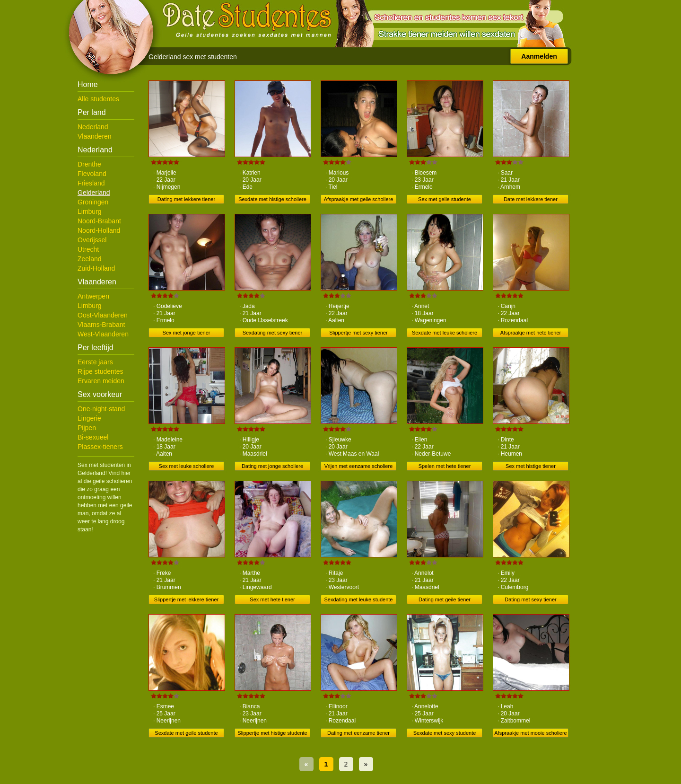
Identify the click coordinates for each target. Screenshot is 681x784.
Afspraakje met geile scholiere (359, 199)
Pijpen (87, 428)
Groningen (93, 202)
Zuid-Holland (96, 268)
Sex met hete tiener (272, 599)
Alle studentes (98, 99)
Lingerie (89, 418)
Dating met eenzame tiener (358, 733)
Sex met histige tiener (531, 466)
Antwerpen (93, 296)
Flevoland (92, 174)
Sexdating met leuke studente (359, 599)
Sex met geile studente (445, 199)
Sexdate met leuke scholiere (445, 333)
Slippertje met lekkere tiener (186, 599)
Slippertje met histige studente (272, 733)
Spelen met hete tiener (445, 466)
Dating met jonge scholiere (272, 466)
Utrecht (88, 249)
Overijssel (92, 240)
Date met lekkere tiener (531, 199)
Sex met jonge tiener (187, 333)
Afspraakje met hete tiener (531, 333)
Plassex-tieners (100, 447)
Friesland (91, 183)
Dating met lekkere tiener (186, 199)
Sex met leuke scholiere (187, 466)
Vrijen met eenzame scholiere (359, 466)
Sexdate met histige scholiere (272, 199)
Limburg (90, 211)
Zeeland (90, 259)
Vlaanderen (95, 136)
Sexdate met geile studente (186, 733)
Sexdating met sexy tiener (273, 333)
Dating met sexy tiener (530, 599)
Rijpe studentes (100, 371)
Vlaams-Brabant (101, 325)
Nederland (93, 127)
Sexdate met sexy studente (445, 733)
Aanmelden (539, 56)
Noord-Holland (99, 230)
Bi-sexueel (93, 437)
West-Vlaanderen (103, 334)
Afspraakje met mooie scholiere (530, 733)
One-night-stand (101, 409)
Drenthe (89, 164)
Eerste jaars (95, 362)
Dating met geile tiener (445, 599)
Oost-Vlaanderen (103, 315)
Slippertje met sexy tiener (358, 333)
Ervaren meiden (101, 381)
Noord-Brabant (99, 221)
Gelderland (94, 193)
